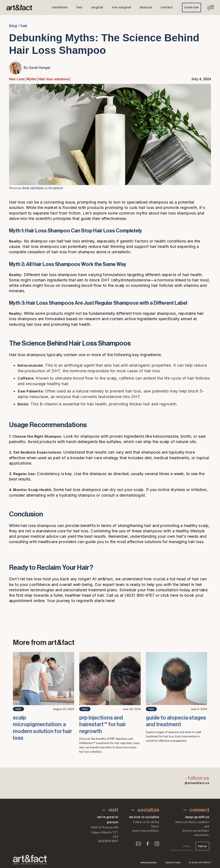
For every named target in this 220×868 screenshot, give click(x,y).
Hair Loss (17, 79)
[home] (19, 8)
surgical (97, 8)
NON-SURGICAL (121, 8)
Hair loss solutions (54, 79)
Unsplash (56, 188)
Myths (32, 79)
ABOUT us (146, 8)
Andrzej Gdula (33, 188)
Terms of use (173, 863)
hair (79, 8)
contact (167, 8)
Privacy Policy (149, 863)
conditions (60, 8)
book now (192, 8)
